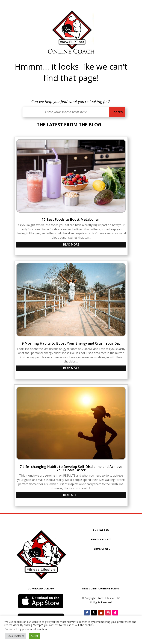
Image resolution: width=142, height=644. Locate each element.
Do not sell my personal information (26, 629)
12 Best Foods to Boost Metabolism (71, 220)
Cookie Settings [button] (16, 636)
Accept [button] (34, 636)
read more (71, 244)
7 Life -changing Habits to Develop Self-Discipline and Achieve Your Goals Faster (71, 468)
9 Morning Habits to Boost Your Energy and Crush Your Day (71, 343)
